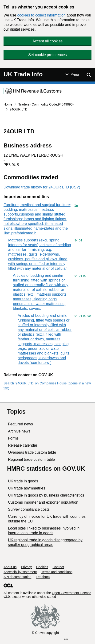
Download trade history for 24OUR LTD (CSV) (42, 187)
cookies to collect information (41, 15)
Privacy (26, 567)
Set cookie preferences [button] (47, 55)
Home (8, 104)
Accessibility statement (20, 572)
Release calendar (23, 445)
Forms (13, 438)
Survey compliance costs (29, 509)
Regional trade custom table (31, 459)
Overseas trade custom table (32, 452)
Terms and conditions (57, 572)
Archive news (19, 431)
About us (10, 567)
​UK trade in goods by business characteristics (46, 495)
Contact (58, 567)
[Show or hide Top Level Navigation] (72, 74)
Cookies (42, 567)
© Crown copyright (45, 633)
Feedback (43, 577)
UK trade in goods (23, 481)
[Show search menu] (89, 75)
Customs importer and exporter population (43, 502)
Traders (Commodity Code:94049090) (46, 104)
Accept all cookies (47, 41)
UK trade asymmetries (27, 488)
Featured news (20, 424)
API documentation (17, 577)
